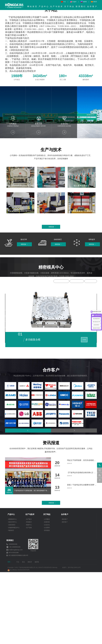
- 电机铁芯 (11, 629)
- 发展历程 (46, 620)
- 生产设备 (29, 626)
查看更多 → (52, 393)
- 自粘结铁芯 (12, 623)
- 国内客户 (64, 618)
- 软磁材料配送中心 (14, 626)
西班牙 (94, 2)
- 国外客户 (64, 620)
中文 (63, 2)
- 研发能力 (29, 620)
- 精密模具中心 (12, 618)
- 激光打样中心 (12, 620)
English (73, 2)
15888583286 (13, 643)
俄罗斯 (84, 2)
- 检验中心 (29, 623)
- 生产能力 (29, 618)
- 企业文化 (46, 623)
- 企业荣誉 (46, 626)
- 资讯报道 (46, 629)
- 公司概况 (46, 618)
